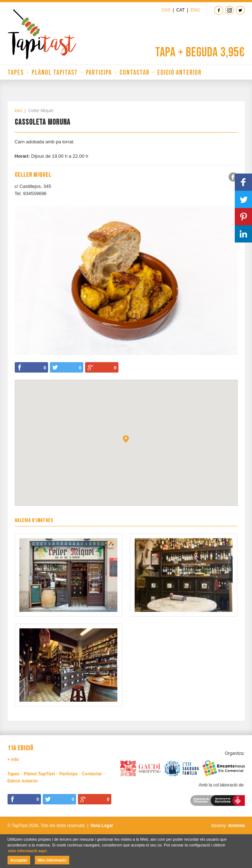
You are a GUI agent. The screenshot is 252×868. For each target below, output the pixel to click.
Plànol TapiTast (55, 73)
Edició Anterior (179, 73)
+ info (13, 759)
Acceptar (19, 860)
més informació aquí (27, 851)
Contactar (134, 73)
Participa (99, 73)
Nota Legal (102, 826)
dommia (236, 826)
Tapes (16, 73)
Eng (195, 10)
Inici (18, 111)
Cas (166, 10)
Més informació (52, 860)
